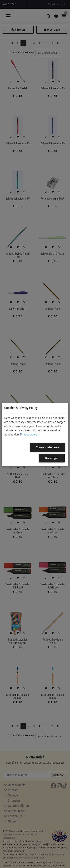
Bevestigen (52, 458)
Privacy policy (29, 434)
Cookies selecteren (47, 447)
